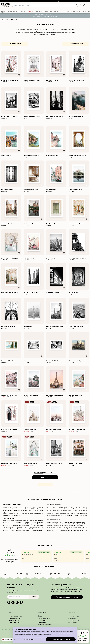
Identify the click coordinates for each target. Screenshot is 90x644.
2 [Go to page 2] (45, 485)
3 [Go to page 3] (48, 485)
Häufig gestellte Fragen (74, 620)
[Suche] (77, 5)
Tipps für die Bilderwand (15, 616)
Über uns (41, 616)
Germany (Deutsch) (10, 640)
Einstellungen (29, 639)
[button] (82, 637)
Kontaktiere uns (72, 618)
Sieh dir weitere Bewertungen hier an (45, 566)
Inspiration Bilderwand (15, 622)
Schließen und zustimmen (61, 639)
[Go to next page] (51, 485)
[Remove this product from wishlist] (19, 75)
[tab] (80, 5)
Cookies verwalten (73, 622)
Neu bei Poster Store (44, 618)
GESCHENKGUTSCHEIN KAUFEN (67, 597)
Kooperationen (42, 622)
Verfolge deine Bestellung (75, 616)
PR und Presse (42, 620)
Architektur (15, 20)
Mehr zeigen (45, 477)
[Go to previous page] (39, 485)
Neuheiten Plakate (14, 620)
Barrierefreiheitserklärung (45, 624)
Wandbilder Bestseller (15, 618)
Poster (9, 20)
